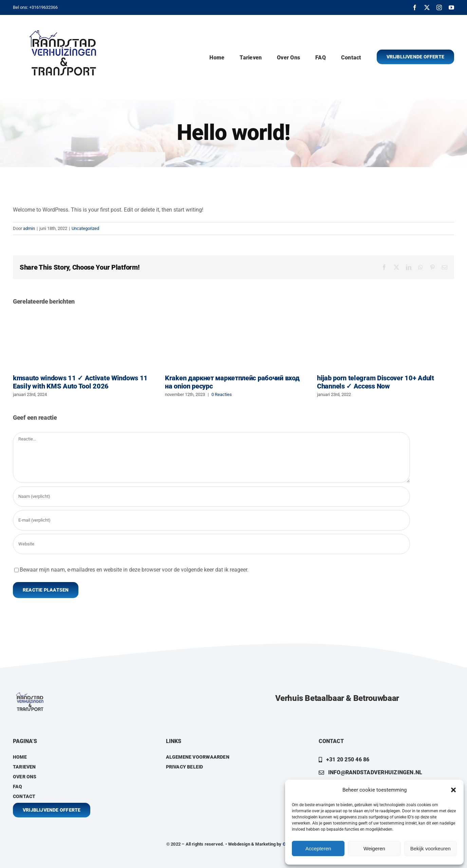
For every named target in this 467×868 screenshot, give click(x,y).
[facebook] (415, 7)
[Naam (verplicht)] (211, 496)
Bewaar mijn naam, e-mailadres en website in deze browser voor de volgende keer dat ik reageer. (134, 570)
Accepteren (318, 848)
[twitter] (427, 7)
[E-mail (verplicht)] (211, 520)
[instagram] (439, 7)
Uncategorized (85, 228)
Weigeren (374, 848)
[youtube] (451, 7)
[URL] (211, 544)
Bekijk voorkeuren (431, 848)
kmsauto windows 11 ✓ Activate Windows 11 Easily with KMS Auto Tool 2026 (80, 382)
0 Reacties (222, 394)
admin (29, 228)
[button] (453, 790)
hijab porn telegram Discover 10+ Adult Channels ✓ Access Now (376, 382)
